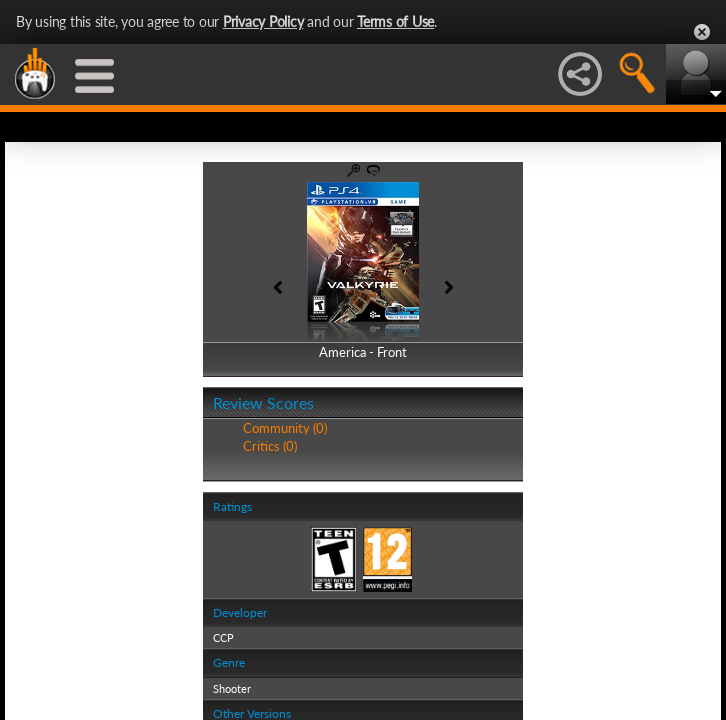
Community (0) (285, 428)
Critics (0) (270, 446)
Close (702, 32)
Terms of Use (395, 21)
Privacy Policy (263, 21)
